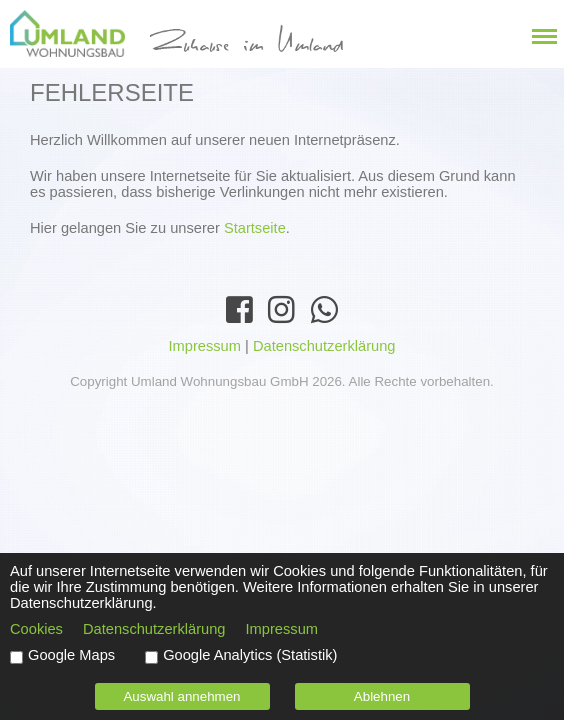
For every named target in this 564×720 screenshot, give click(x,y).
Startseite (255, 228)
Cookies (36, 629)
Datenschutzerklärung (324, 346)
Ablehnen (382, 696)
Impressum (204, 346)
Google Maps (71, 655)
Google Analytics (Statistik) (250, 655)
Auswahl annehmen (181, 696)
